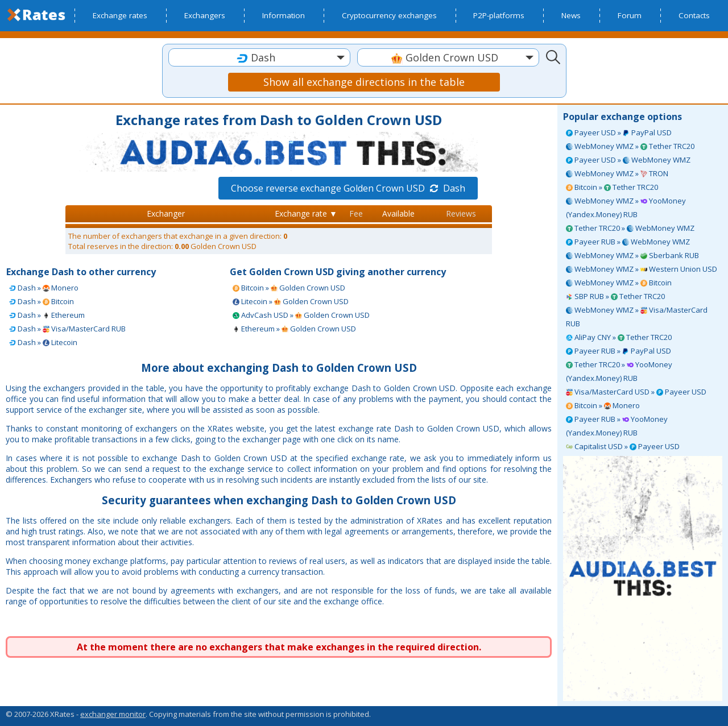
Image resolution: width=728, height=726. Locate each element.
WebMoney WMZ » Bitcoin (619, 283)
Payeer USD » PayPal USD (619, 132)
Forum (630, 15)
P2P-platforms (499, 15)
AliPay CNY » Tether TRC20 (619, 337)
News (571, 15)
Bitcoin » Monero (603, 405)
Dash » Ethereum (47, 315)
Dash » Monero (44, 288)
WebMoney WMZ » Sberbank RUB (632, 255)
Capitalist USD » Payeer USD (623, 446)
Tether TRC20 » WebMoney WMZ (630, 228)
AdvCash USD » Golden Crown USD (301, 315)
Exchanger (166, 213)
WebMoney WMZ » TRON (617, 173)
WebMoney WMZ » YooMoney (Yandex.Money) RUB (626, 208)
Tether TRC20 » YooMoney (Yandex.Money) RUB (619, 371)
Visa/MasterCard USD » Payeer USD (636, 392)
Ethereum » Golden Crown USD (294, 329)
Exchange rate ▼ (306, 213)
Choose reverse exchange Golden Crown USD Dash (348, 188)
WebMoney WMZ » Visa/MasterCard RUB (637, 317)
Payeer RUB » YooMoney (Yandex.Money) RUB (617, 426)
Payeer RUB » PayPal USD (619, 351)
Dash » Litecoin (43, 342)
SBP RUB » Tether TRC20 (615, 296)
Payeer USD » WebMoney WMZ (628, 160)
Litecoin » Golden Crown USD (291, 301)
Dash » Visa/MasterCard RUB (67, 329)
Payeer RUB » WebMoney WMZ (628, 242)
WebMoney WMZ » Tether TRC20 (630, 146)
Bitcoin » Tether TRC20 (612, 187)
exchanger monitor (113, 714)
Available (398, 213)
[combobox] (259, 57)
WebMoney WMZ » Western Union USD (642, 269)
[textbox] (259, 58)
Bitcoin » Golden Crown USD (289, 288)
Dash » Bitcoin (42, 301)
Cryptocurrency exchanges (389, 15)
